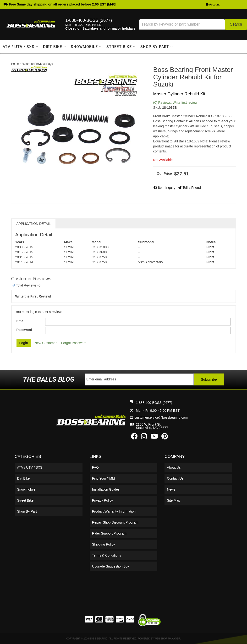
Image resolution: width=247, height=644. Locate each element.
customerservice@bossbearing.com (161, 417)
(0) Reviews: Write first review (175, 103)
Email (21, 321)
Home (15, 64)
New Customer (46, 343)
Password (24, 330)
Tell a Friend (192, 188)
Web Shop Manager (167, 639)
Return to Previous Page (37, 64)
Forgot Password (74, 343)
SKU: (157, 108)
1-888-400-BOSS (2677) (154, 403)
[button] (193, 24)
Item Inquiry (167, 188)
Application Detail (34, 224)
